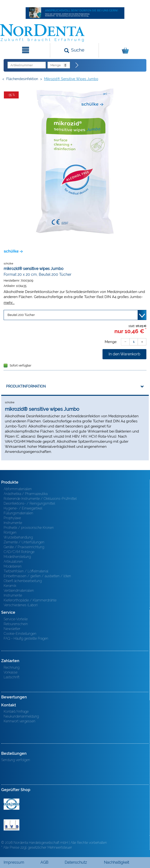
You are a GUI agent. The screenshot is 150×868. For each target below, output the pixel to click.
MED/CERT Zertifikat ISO (12, 804)
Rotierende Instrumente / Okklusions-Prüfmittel (40, 499)
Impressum (14, 862)
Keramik (10, 586)
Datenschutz (76, 862)
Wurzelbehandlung (18, 537)
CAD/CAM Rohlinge (19, 552)
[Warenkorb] (124, 50)
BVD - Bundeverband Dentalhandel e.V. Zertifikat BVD (12, 825)
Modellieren (13, 566)
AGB (44, 862)
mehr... (9, 303)
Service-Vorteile (16, 619)
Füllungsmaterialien (18, 513)
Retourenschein (16, 624)
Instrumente (13, 523)
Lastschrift (12, 677)
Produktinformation (26, 386)
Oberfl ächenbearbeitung (23, 581)
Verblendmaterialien (19, 591)
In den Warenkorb (124, 354)
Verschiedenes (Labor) (21, 605)
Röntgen (10, 532)
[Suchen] (74, 50)
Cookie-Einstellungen (20, 634)
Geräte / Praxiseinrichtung (24, 547)
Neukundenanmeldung (21, 716)
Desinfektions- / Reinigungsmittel (29, 503)
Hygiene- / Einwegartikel (23, 508)
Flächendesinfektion (22, 79)
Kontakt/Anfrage (16, 711)
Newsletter (12, 629)
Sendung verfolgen (16, 760)
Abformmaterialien (18, 489)
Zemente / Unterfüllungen (24, 542)
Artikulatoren (13, 561)
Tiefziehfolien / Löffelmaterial (26, 571)
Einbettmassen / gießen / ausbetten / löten (37, 576)
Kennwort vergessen (20, 721)
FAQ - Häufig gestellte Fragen (26, 638)
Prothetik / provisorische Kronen (29, 528)
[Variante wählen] (75, 315)
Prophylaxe (12, 518)
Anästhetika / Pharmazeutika (26, 494)
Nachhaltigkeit (117, 862)
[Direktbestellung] (77, 65)
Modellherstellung (17, 557)
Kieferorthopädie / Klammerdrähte (30, 600)
